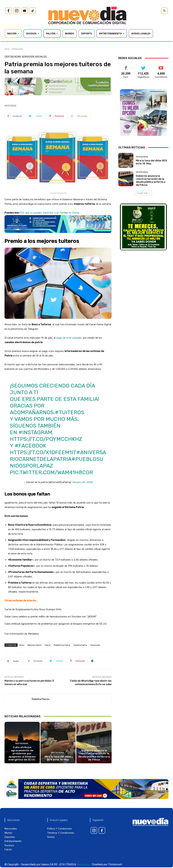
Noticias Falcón (35, 645)
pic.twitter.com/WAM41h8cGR (51, 472)
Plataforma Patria (62, 645)
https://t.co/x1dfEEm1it (43, 452)
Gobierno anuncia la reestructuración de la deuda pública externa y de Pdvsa (94, 756)
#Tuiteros (70, 412)
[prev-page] (7, 769)
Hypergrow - (84, 865)
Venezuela (95, 645)
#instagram (35, 432)
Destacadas (17, 49)
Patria (48, 645)
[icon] (9, 11)
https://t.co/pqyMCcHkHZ (46, 439)
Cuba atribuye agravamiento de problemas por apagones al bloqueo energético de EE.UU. (56, 624)
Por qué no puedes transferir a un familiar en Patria (50, 213)
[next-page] (12, 769)
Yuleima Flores (40, 699)
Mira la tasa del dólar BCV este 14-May (58, 759)
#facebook (30, 446)
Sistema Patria (80, 645)
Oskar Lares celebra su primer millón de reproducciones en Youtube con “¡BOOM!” (51, 617)
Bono (22, 645)
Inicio (7, 49)
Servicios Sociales (34, 57)
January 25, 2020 (82, 482)
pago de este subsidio (69, 338)
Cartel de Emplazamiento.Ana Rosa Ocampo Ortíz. (33, 609)
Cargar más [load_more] (143, 193)
